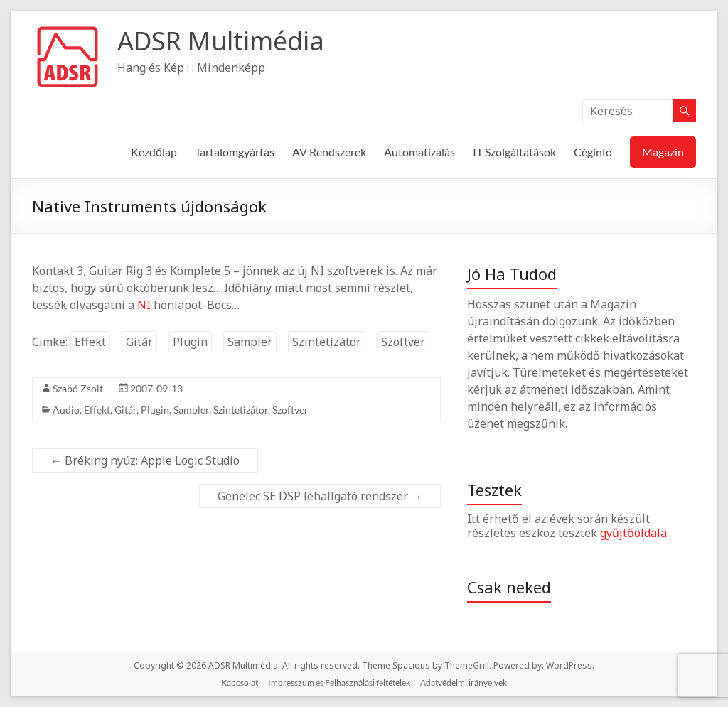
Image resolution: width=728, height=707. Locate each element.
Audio (66, 410)
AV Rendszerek (329, 152)
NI (144, 305)
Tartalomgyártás (235, 152)
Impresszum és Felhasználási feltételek (339, 682)
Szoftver (403, 342)
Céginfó (593, 152)
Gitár (139, 342)
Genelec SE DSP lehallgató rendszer (320, 496)
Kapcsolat (240, 682)
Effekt (90, 342)
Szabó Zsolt (78, 388)
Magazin (663, 152)
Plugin (190, 342)
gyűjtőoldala (633, 533)
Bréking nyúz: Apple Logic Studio (145, 460)
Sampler (250, 342)
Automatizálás (419, 152)
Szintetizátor (327, 342)
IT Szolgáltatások (514, 152)
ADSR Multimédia (221, 41)
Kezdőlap (154, 152)
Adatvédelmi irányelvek (464, 682)
